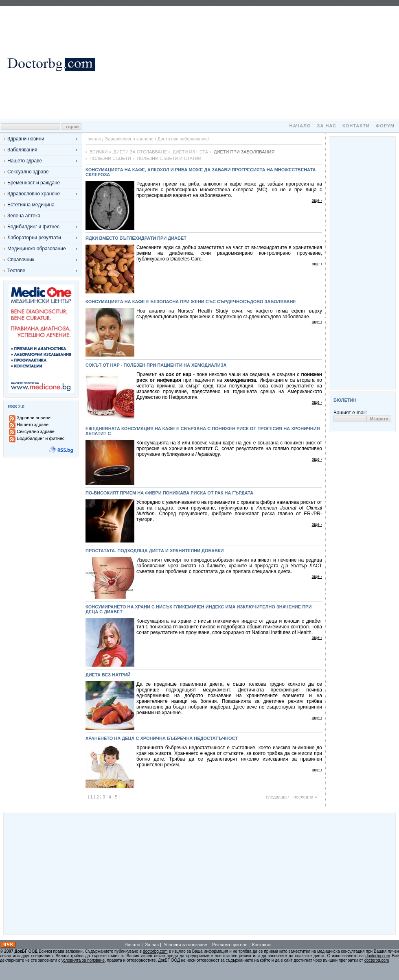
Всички (99, 152)
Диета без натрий (108, 675)
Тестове (16, 271)
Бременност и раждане (34, 183)
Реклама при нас (230, 945)
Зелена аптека (24, 216)
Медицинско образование (37, 249)
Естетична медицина (31, 205)
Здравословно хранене (34, 194)
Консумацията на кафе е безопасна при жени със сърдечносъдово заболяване (191, 302)
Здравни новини (26, 139)
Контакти (356, 126)
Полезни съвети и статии (169, 158)
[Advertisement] (249, 63)
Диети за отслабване (140, 152)
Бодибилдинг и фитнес (33, 227)
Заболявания (22, 150)
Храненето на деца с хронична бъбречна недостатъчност (162, 738)
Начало (300, 126)
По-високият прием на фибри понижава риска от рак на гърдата (169, 493)
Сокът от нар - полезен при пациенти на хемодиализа (156, 365)
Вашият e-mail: (350, 413)
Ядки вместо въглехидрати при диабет (136, 238)
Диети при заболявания (244, 152)
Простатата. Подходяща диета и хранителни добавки (155, 551)
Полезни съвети (110, 158)
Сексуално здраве (28, 172)
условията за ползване (83, 960)
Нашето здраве (25, 161)
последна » (305, 797)
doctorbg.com (155, 951)
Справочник (21, 260)
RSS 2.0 (16, 407)
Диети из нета (190, 152)
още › (317, 200)
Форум (385, 126)
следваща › (278, 797)
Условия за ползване (185, 945)
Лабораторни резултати (34, 238)
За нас (327, 126)
